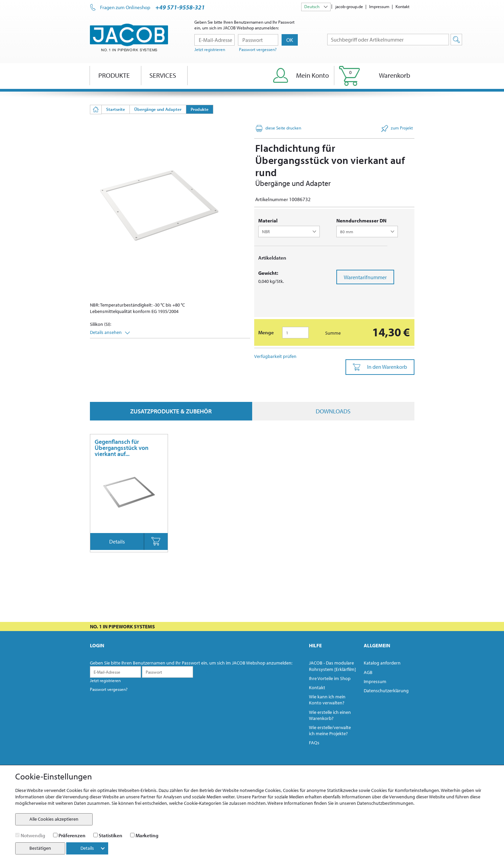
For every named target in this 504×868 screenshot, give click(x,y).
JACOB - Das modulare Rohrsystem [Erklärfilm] (332, 666)
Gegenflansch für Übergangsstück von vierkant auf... (122, 448)
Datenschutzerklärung (386, 691)
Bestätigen (40, 848)
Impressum (379, 6)
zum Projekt (397, 128)
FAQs (314, 743)
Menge (266, 332)
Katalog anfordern (382, 663)
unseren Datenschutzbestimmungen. (377, 803)
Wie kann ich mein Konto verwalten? (327, 700)
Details (117, 541)
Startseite (116, 109)
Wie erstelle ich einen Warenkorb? (330, 715)
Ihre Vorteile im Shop (330, 678)
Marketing (147, 835)
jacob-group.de (349, 6)
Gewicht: (268, 273)
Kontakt (402, 6)
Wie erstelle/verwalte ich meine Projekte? (330, 730)
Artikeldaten (272, 258)
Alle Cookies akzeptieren (54, 819)
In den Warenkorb (380, 367)
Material (268, 221)
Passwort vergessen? (258, 49)
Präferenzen (72, 835)
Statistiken (111, 835)
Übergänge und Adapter (158, 109)
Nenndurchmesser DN (361, 221)
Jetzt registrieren (210, 49)
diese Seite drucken (279, 128)
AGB (368, 672)
